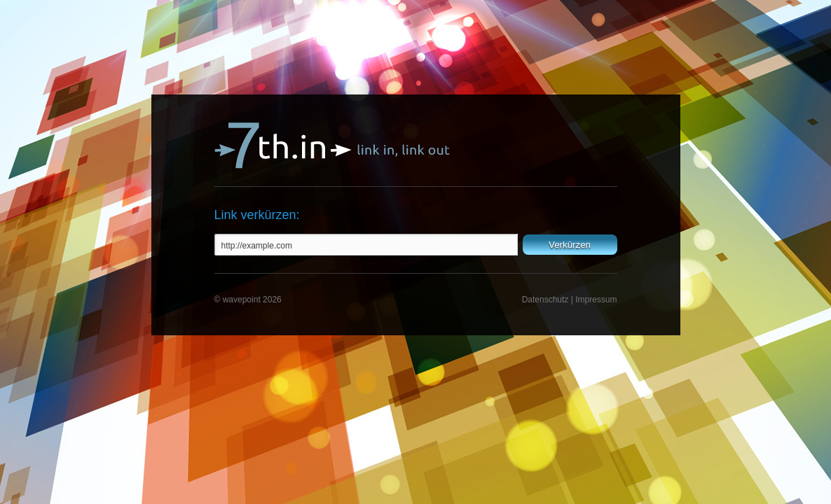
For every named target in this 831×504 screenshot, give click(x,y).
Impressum (596, 300)
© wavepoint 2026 (248, 300)
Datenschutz (545, 300)
